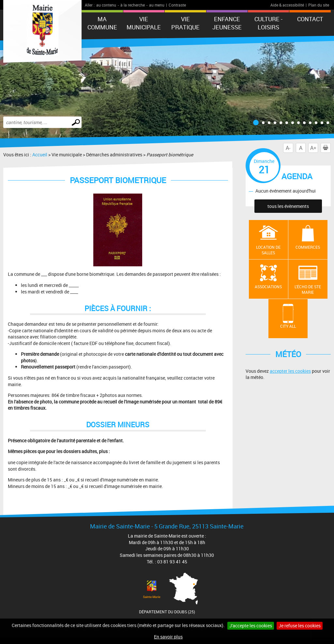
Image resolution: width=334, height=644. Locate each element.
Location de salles (268, 250)
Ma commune (102, 23)
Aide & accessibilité (287, 5)
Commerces (308, 247)
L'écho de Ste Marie (308, 289)
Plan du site (319, 5)
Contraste (177, 5)
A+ (313, 148)
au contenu (106, 5)
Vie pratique (185, 23)
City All (288, 326)
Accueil (40, 155)
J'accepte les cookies (251, 626)
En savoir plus (168, 637)
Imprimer (327, 148)
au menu (157, 5)
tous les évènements (288, 206)
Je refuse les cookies (300, 626)
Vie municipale (144, 23)
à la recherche (133, 5)
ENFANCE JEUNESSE (227, 23)
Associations (268, 287)
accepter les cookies (290, 371)
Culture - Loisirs (268, 23)
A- (288, 148)
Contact (310, 19)
